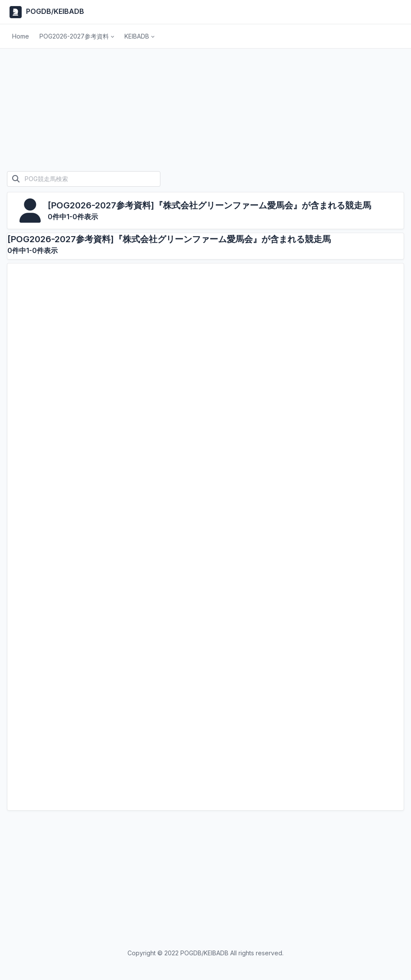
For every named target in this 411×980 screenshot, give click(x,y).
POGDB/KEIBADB (46, 12)
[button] (77, 36)
